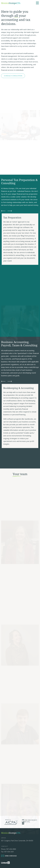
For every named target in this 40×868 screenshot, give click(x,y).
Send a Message (11, 856)
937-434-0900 (11, 849)
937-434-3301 (9, 852)
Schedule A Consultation (13, 76)
